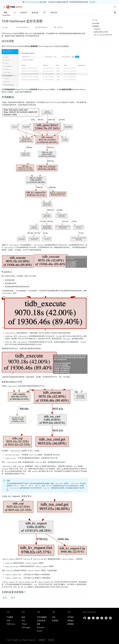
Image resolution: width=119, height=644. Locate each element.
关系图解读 (96, 26)
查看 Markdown (42, 27)
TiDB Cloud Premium (32, 2)
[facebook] (98, 618)
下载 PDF (59, 27)
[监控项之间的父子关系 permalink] (24, 382)
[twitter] (89, 618)
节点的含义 (97, 29)
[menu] (4, 7)
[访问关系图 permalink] (15, 41)
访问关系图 (96, 23)
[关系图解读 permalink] (15, 97)
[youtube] (110, 618)
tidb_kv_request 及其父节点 (103, 35)
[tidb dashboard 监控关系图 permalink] (44, 21)
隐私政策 (42, 640)
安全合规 (51, 640)
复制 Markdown (23, 27)
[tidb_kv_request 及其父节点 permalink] (33, 496)
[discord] (106, 618)
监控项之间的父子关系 (101, 32)
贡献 (6, 27)
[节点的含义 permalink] (13, 272)
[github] (85, 618)
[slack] (102, 618)
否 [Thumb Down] (13, 598)
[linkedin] (93, 618)
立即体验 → (93, 2)
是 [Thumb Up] (5, 598)
